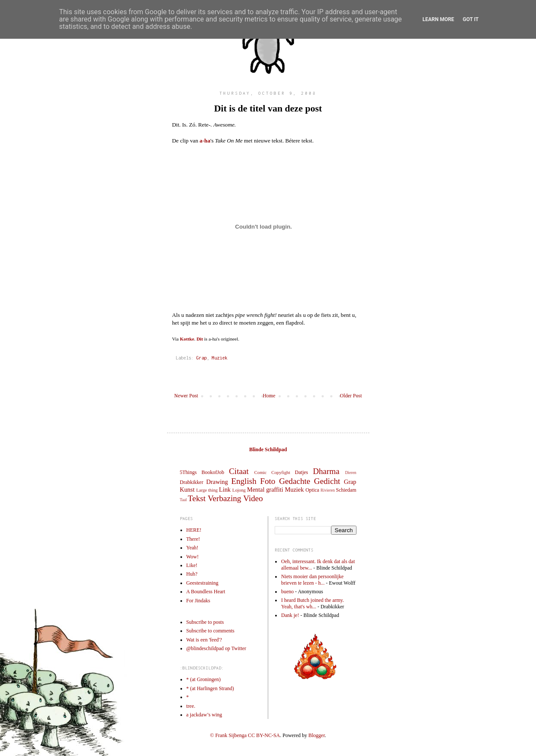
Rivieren (328, 490)
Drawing (217, 482)
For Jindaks (198, 601)
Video (253, 498)
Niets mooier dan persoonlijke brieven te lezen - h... (312, 579)
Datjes (302, 472)
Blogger (316, 735)
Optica (312, 490)
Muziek (220, 358)
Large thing (207, 490)
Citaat (239, 471)
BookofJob (213, 472)
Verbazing (224, 498)
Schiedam (346, 490)
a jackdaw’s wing (204, 715)
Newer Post (186, 396)
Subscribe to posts (205, 622)
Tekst (197, 498)
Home (269, 396)
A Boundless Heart (206, 592)
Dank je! (290, 615)
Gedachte (294, 481)
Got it (471, 19)
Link (225, 490)
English (244, 481)
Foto (268, 481)
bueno (287, 592)
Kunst (187, 490)
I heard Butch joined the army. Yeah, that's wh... (313, 603)
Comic (261, 472)
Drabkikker (192, 482)
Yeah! (192, 548)
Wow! (193, 557)
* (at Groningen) (204, 679)
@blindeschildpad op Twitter (216, 648)
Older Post (351, 396)
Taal (183, 500)
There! (193, 539)
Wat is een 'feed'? (204, 640)
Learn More (438, 19)
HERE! (194, 530)
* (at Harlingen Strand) (210, 688)
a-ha (205, 141)
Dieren (350, 472)
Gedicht (327, 481)
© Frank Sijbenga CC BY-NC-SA (245, 735)
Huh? (192, 574)
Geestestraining (203, 583)
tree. (191, 706)
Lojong (239, 490)
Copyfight (281, 472)
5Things (188, 472)
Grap (201, 358)
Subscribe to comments (211, 631)
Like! (192, 565)
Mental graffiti (265, 490)
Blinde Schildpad (268, 449)
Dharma (326, 471)
